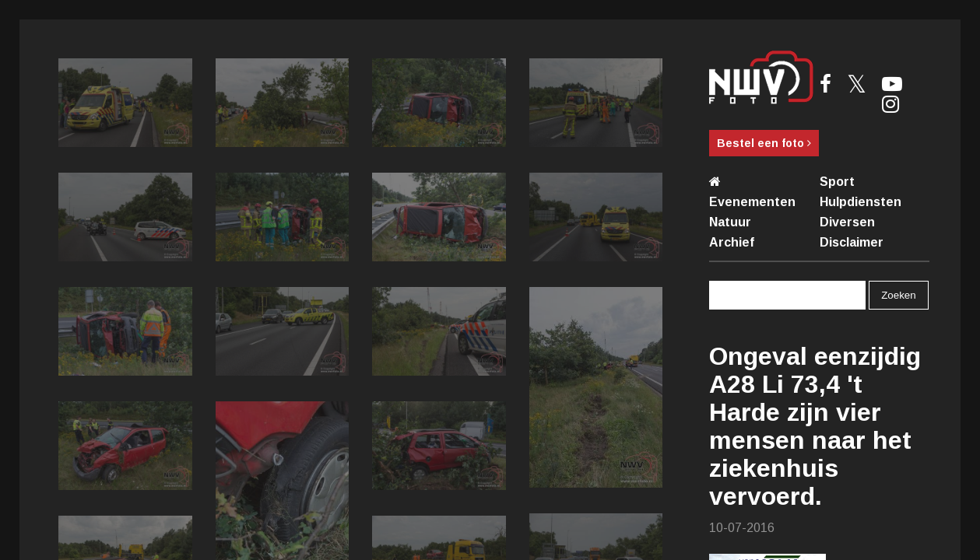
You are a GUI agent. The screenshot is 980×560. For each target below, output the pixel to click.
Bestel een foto (764, 143)
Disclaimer (852, 242)
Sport (837, 182)
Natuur (730, 222)
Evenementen (752, 202)
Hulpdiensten (861, 202)
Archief (732, 242)
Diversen (847, 222)
